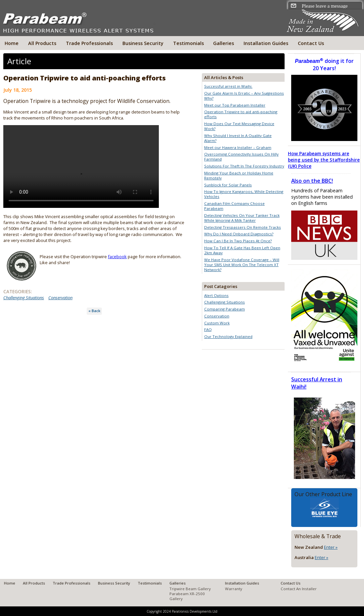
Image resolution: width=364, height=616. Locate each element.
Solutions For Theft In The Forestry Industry (244, 166)
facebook (117, 257)
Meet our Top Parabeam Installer (235, 105)
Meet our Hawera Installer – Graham (238, 147)
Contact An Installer (299, 589)
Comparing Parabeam (225, 309)
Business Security (143, 43)
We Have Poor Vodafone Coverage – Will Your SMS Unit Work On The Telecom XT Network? (242, 265)
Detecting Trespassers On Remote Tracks (243, 227)
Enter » (331, 547)
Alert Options (216, 295)
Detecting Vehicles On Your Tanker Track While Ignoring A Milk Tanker (242, 218)
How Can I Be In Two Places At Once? (238, 241)
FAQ (208, 330)
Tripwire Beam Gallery (190, 589)
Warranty (234, 589)
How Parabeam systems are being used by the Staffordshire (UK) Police (324, 160)
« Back (94, 311)
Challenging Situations (24, 298)
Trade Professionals (89, 43)
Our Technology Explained (228, 336)
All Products (42, 43)
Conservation (60, 298)
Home (12, 43)
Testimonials (188, 43)
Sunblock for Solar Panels (228, 185)
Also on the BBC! (312, 181)
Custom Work (217, 323)
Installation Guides (266, 43)
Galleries (224, 43)
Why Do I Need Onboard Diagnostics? (239, 234)
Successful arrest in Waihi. (228, 86)
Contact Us (311, 43)
